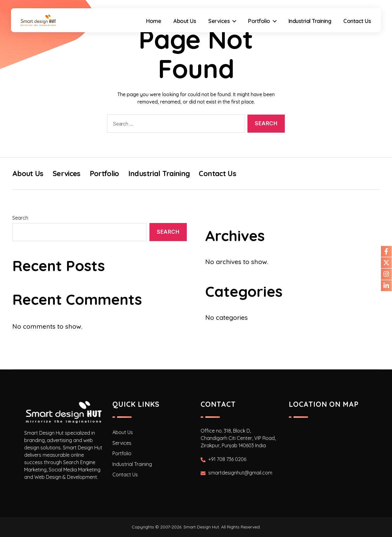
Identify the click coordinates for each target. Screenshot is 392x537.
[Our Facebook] (386, 251)
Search (20, 218)
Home (152, 25)
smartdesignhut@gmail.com (240, 473)
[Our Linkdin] (386, 286)
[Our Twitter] (386, 263)
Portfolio (257, 25)
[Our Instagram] (386, 274)
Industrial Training (308, 25)
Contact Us (355, 25)
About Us (183, 25)
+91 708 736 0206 (227, 459)
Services (217, 25)
